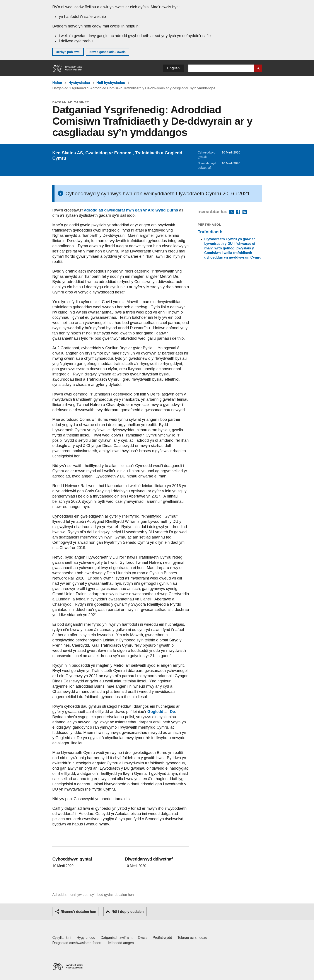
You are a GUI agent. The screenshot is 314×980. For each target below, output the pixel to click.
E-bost (245, 212)
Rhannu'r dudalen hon (78, 912)
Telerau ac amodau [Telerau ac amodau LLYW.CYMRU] (192, 938)
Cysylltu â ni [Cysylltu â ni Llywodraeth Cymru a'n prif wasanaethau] (62, 938)
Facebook (238, 212)
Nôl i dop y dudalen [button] (128, 912)
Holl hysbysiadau (111, 83)
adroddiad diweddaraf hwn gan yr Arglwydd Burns (131, 210)
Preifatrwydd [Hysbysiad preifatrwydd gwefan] (162, 938)
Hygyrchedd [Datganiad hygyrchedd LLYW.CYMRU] (86, 938)
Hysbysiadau (79, 83)
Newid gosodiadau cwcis (108, 52)
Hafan (57, 83)
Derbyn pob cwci (68, 52)
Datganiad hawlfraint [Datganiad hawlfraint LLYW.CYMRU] (117, 938)
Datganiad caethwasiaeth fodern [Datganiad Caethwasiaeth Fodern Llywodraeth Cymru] (77, 943)
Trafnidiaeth (210, 232)
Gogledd (155, 712)
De (172, 712)
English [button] (173, 68)
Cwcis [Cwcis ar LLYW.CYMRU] (143, 938)
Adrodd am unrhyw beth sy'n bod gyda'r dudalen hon (93, 895)
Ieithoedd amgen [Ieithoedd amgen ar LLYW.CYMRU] (121, 943)
